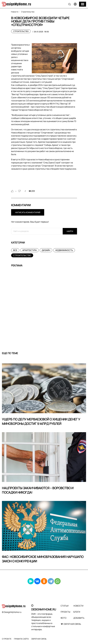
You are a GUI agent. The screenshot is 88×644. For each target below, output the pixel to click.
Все (15, 250)
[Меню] (83, 4)
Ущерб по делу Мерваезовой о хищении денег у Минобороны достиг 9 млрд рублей (41, 421)
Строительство (21, 31)
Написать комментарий (28, 212)
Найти (70, 231)
